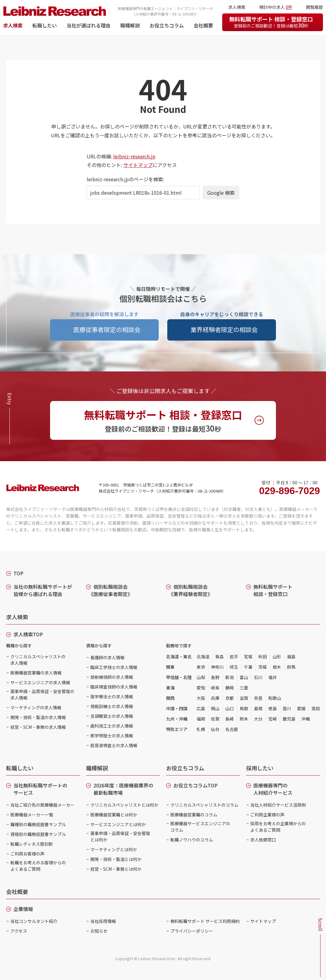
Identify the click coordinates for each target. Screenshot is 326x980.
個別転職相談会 (110, 590)
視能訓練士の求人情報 (112, 706)
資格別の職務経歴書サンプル (38, 834)
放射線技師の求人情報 (112, 677)
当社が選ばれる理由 (89, 25)
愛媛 (301, 708)
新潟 (230, 677)
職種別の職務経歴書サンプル (38, 824)
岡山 (215, 708)
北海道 (203, 656)
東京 (201, 667)
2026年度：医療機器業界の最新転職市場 (123, 789)
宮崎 (273, 719)
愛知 (201, 688)
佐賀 (215, 719)
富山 (244, 677)
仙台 (215, 729)
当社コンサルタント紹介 (34, 921)
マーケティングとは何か (114, 849)
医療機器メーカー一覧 (32, 815)
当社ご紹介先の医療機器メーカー (42, 805)
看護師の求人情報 (107, 657)
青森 (219, 656)
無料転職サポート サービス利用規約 (205, 921)
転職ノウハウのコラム (192, 840)
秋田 (263, 656)
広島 (201, 708)
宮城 (248, 656)
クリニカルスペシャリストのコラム (204, 805)
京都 (230, 698)
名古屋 (232, 729)
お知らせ (99, 931)
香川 (287, 708)
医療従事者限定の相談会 (107, 329)
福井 (273, 677)
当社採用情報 (103, 921)
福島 (291, 656)
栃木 (277, 667)
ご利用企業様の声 (267, 815)
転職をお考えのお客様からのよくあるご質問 (38, 866)
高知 (316, 708)
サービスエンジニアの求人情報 (40, 682)
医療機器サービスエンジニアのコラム (200, 827)
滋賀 (244, 698)
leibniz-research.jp (134, 156)
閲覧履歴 (314, 7)
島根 (258, 708)
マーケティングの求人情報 (36, 707)
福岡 (201, 719)
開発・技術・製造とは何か (116, 859)
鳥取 (244, 708)
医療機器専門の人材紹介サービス (273, 789)
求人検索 (13, 25)
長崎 (230, 719)
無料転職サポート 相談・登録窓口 (271, 22)
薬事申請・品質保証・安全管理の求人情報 (42, 694)
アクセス (19, 931)
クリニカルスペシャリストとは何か (124, 805)
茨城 (263, 667)
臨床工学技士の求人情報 (114, 667)
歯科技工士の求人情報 (112, 726)
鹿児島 (289, 719)
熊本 (244, 719)
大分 (258, 719)
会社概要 (203, 25)
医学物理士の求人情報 (112, 736)
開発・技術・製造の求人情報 (38, 717)
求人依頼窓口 (263, 840)
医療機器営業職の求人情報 (36, 673)
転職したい (45, 25)
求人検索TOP (28, 634)
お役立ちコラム (167, 25)
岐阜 (215, 688)
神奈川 (217, 667)
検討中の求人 (276, 7)
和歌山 (275, 698)
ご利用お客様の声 (27, 854)
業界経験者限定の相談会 (224, 329)
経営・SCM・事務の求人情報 (38, 727)
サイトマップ (138, 165)
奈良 (258, 698)
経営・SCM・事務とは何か (116, 869)
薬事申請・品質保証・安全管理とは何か (120, 836)
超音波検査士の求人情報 (114, 745)
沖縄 (306, 719)
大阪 (201, 698)
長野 (215, 677)
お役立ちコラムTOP (196, 785)
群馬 (291, 667)
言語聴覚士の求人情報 (112, 716)
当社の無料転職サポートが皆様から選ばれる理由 (43, 590)
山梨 (201, 677)
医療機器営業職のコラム (194, 815)
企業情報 (23, 909)
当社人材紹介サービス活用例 (278, 805)
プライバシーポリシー (192, 931)
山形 (277, 656)
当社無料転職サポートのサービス (40, 789)
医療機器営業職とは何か (114, 815)
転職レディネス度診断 (32, 844)
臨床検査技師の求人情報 (114, 687)
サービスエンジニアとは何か (118, 824)
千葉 (248, 667)
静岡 (230, 688)
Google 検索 (221, 193)
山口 (230, 708)
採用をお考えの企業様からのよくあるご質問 (278, 827)
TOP (18, 573)
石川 (258, 677)
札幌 (201, 729)
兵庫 (215, 698)
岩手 (234, 656)
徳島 (273, 708)
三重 (244, 688)
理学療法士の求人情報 (112, 696)
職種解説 (130, 25)
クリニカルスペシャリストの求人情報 (38, 660)
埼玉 (234, 667)
